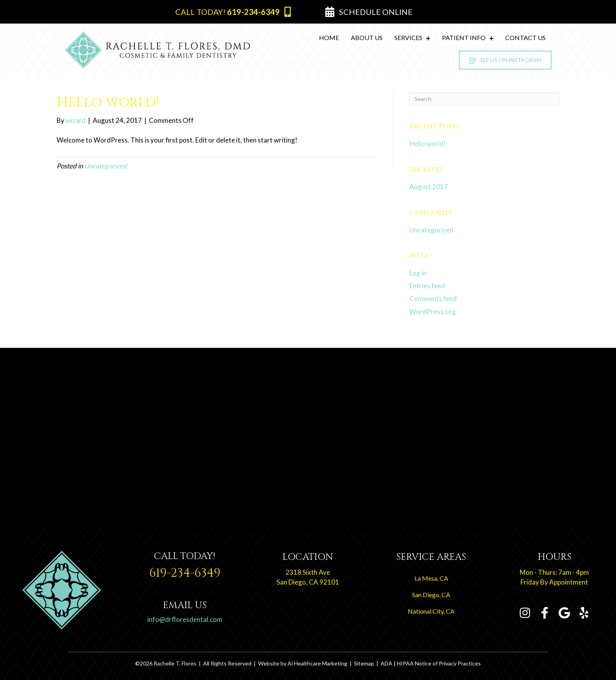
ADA (387, 663)
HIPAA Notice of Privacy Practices (439, 663)
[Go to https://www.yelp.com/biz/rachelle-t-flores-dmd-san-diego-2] (584, 613)
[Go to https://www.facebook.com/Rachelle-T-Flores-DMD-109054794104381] (544, 613)
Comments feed (433, 299)
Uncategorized (105, 166)
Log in (418, 273)
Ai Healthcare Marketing (317, 663)
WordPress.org (433, 312)
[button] (233, 12)
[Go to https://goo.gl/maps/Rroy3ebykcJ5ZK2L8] (308, 571)
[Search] (484, 99)
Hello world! (428, 143)
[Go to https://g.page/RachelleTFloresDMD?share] (564, 613)
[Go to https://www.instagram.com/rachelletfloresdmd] (525, 613)
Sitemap (364, 663)
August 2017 (429, 187)
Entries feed (427, 286)
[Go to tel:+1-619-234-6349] (185, 568)
